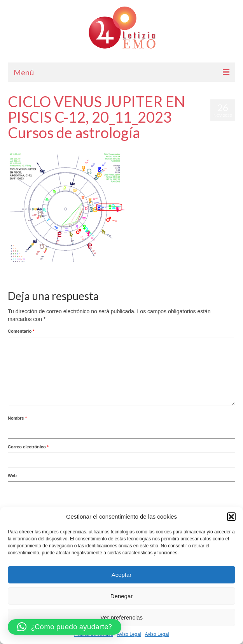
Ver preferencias (121, 617)
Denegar (122, 596)
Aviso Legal (129, 634)
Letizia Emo (31, 148)
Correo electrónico (28, 447)
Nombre (17, 418)
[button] (231, 517)
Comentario (21, 331)
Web (12, 476)
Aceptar (122, 575)
